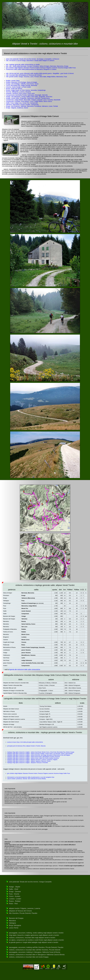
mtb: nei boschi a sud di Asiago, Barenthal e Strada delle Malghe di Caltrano (30, 61)
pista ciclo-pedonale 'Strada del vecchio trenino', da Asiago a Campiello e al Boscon (33, 59)
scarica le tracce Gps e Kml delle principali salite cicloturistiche (25, 742)
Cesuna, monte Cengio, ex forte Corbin (18, 87)
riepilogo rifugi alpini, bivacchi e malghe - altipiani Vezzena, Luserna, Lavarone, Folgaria (32, 760)
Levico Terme (14, 928)
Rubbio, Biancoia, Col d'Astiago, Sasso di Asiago (22, 82)
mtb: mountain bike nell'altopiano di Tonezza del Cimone (24, 75)
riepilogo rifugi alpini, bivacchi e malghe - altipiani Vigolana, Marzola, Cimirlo (29, 761)
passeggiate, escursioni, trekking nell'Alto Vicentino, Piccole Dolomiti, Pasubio (36, 947)
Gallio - (14, 889)
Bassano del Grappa (16, 918)
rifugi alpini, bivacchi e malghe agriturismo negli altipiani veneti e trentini (34, 935)
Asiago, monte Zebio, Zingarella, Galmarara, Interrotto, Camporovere (28, 98)
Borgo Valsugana (15, 925)
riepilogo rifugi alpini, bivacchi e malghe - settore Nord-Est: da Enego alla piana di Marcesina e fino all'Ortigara (39, 755)
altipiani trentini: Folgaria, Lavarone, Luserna (25, 908)
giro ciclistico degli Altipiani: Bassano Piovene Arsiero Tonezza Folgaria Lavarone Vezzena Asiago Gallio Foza (41, 68)
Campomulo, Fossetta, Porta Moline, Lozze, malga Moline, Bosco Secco (29, 101)
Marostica (12, 921)
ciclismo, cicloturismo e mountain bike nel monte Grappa (29, 957)
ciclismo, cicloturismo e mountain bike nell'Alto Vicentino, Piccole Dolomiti (35, 950)
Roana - (15, 901)
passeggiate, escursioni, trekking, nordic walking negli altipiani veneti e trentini (36, 933)
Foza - (14, 894)
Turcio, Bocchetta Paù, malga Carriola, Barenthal (22, 85)
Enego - (15, 892)
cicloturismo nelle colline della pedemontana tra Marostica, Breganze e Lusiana (31, 69)
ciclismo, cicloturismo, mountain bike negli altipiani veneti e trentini (32, 938)
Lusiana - (15, 899)
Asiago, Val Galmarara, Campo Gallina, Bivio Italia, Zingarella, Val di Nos (29, 97)
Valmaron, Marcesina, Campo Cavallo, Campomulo (22, 105)
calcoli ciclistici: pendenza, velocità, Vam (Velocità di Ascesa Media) (26, 779)
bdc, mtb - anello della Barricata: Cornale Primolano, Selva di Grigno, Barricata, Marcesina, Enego (37, 66)
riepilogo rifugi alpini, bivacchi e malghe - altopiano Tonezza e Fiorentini (28, 763)
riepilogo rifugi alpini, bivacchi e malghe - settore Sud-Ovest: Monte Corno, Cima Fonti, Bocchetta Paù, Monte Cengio (41, 752)
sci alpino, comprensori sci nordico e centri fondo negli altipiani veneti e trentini (36, 940)
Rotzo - (13, 904)
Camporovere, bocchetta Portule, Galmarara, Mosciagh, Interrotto (27, 95)
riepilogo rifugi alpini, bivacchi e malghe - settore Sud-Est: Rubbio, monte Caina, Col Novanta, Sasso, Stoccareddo (40, 754)
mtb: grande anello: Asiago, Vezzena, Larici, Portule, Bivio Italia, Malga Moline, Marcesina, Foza (36, 77)
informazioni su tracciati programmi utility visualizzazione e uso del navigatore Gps (31, 777)
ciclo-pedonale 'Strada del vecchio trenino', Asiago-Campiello (30, 882)
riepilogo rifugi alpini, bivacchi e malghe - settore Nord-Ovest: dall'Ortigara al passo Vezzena (33, 757)
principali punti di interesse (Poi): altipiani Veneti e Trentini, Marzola (26, 746)
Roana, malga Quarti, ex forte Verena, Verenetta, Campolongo (26, 90)
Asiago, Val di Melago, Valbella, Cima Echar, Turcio (22, 84)
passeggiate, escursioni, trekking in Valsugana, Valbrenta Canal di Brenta (35, 952)
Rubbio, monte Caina (13, 81)
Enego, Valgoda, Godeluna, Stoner (17, 108)
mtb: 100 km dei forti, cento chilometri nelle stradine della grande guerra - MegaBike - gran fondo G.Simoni (40, 73)
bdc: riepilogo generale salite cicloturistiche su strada (23, 65)
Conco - (15, 896)
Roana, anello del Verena (14, 89)
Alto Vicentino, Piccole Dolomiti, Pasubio (23, 913)
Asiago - (15, 887)
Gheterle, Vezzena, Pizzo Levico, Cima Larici (20, 93)
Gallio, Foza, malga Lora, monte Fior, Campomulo (22, 103)
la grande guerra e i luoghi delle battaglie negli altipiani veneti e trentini (34, 942)
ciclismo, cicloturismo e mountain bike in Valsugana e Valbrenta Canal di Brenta (37, 955)
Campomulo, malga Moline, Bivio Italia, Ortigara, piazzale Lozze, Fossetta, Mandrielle (33, 100)
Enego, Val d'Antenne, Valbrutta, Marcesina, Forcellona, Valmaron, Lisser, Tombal (32, 106)
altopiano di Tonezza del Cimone (20, 911)
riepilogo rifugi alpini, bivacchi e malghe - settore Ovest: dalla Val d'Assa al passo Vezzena (33, 758)
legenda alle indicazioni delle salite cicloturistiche (25, 670)
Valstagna (12, 923)
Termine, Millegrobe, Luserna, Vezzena (18, 92)
